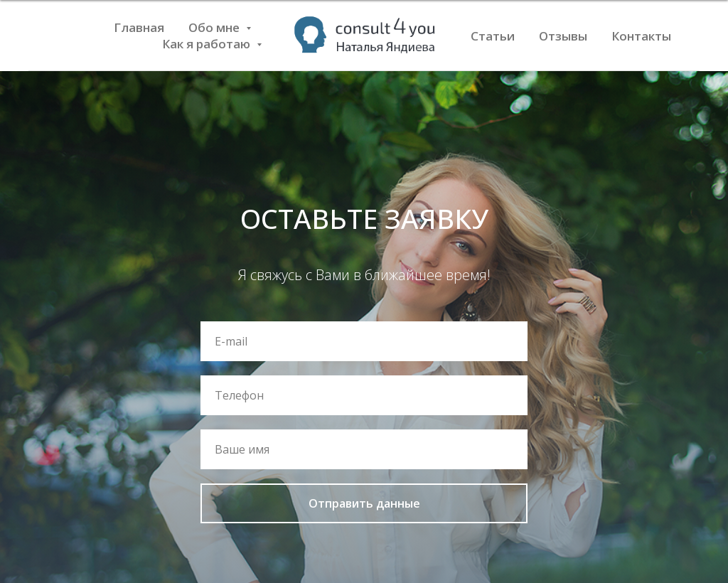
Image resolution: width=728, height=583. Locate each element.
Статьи (493, 36)
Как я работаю (208, 44)
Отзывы (563, 36)
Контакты (641, 36)
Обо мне (215, 27)
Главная (139, 27)
